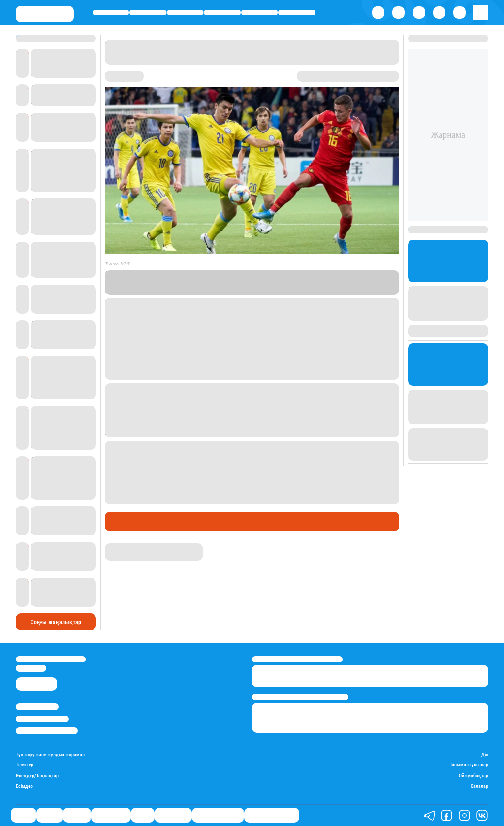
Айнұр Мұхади (125, 547)
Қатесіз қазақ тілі (218, 815)
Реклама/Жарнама (42, 719)
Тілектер (25, 765)
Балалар (480, 786)
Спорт (259, 13)
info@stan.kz (31, 668)
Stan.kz (283, 282)
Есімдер (24, 786)
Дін (485, 754)
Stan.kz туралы (37, 707)
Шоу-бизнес (297, 13)
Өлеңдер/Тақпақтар (37, 776)
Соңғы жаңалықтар (56, 622)
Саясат (111, 13)
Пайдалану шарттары (47, 731)
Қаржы (148, 13)
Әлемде (185, 13)
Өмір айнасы (222, 13)
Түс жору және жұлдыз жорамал (50, 754)
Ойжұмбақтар (473, 776)
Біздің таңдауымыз (272, 815)
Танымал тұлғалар (469, 765)
